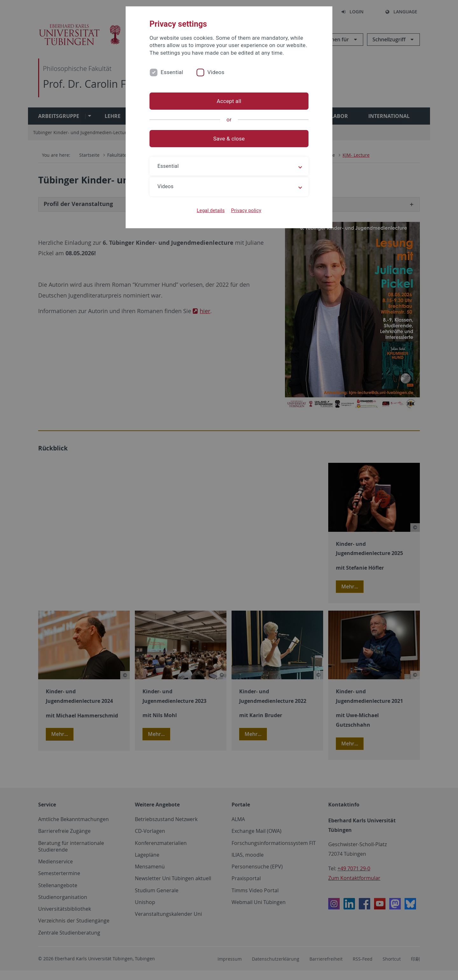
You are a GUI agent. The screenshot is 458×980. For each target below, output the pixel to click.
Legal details (211, 210)
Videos (216, 72)
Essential (172, 72)
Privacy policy (246, 210)
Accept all (229, 101)
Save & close (229, 139)
